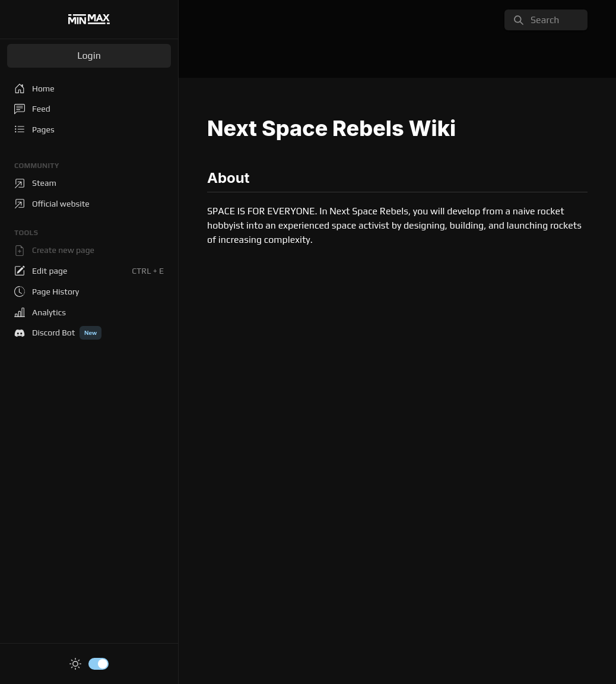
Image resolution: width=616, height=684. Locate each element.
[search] (546, 20)
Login (89, 56)
